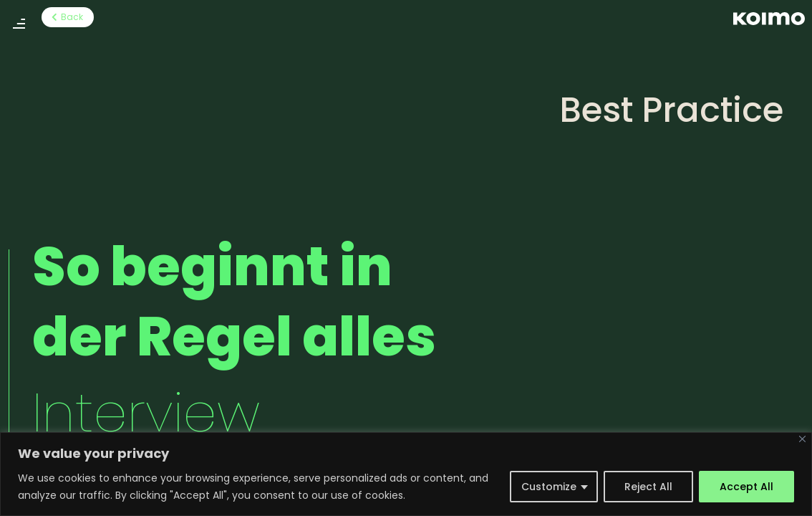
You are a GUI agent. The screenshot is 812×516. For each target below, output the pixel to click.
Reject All (648, 487)
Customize (549, 487)
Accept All (746, 487)
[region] (406, 474)
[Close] (802, 439)
